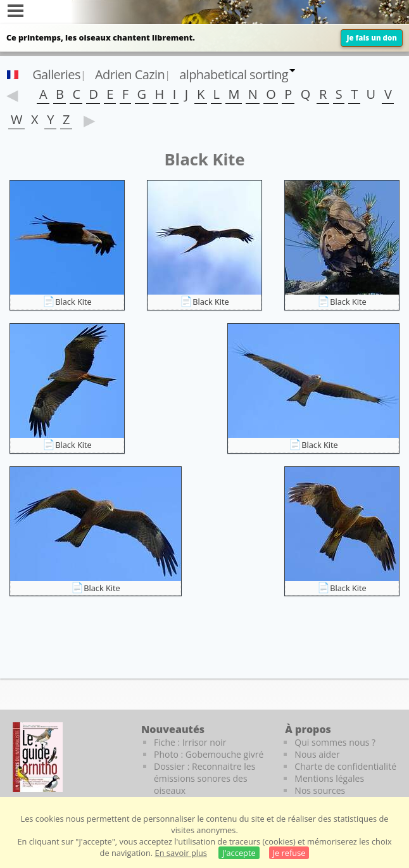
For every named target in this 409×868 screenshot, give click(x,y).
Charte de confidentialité (345, 766)
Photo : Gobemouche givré (209, 754)
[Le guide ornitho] (38, 757)
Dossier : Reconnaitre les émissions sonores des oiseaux (204, 778)
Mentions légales (329, 778)
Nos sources (320, 790)
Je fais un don (372, 38)
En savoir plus (181, 853)
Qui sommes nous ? (335, 742)
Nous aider (317, 754)
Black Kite (73, 302)
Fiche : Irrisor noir (190, 742)
